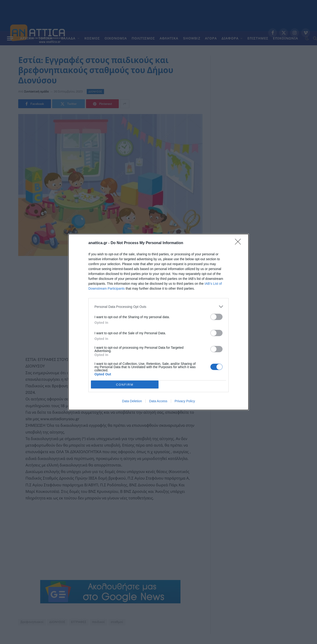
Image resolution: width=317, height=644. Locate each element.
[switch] (216, 317)
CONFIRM (125, 385)
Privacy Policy (185, 401)
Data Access (158, 401)
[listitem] (158, 307)
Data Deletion (132, 401)
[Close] (239, 243)
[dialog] (158, 322)
